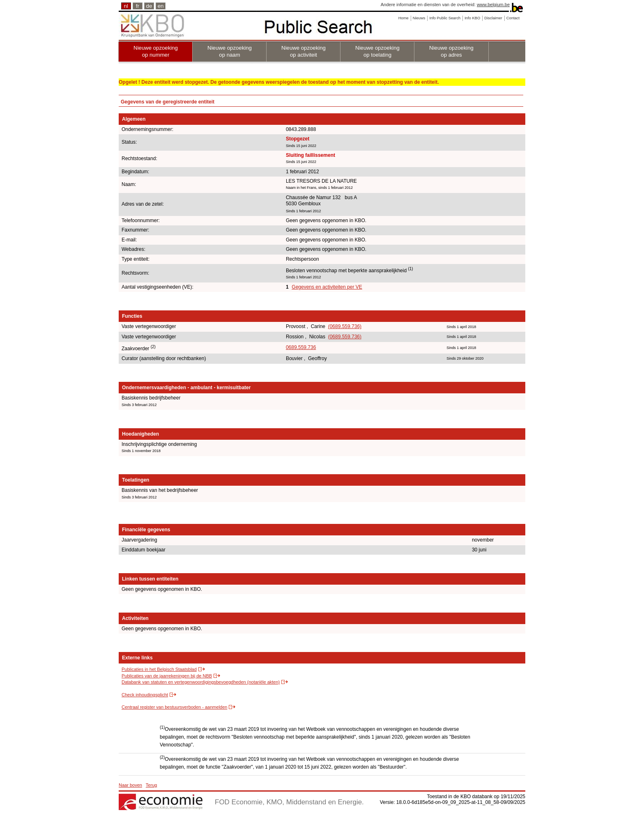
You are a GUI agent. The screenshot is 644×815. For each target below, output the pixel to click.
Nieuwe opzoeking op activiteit (304, 51)
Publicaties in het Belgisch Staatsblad (159, 669)
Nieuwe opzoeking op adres (451, 51)
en (161, 6)
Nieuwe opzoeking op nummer (156, 51)
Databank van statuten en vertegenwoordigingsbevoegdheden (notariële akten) (201, 682)
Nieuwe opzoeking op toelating (377, 51)
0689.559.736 (301, 347)
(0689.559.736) (345, 326)
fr (138, 6)
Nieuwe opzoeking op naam (230, 51)
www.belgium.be (493, 5)
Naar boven (130, 785)
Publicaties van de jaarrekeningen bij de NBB (167, 676)
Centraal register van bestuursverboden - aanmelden (174, 707)
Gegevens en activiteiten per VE (327, 287)
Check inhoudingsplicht (145, 695)
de (149, 6)
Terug (152, 785)
